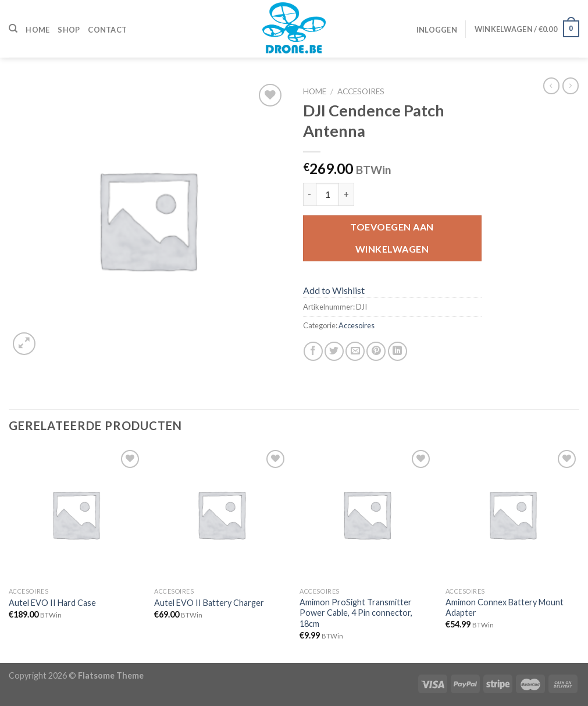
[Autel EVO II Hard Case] (76, 514)
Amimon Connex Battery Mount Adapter (505, 608)
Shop (69, 30)
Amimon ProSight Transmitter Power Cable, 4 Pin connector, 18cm (356, 613)
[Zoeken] (13, 29)
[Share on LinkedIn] (398, 351)
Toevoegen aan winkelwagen (392, 238)
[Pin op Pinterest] (376, 351)
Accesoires (361, 91)
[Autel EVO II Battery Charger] (221, 514)
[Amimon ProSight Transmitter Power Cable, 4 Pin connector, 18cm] (367, 514)
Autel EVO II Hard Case (52, 603)
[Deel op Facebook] (313, 351)
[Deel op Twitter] (334, 351)
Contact (107, 30)
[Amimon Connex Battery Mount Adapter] (513, 514)
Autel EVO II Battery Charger (209, 603)
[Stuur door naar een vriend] (355, 351)
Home (38, 30)
